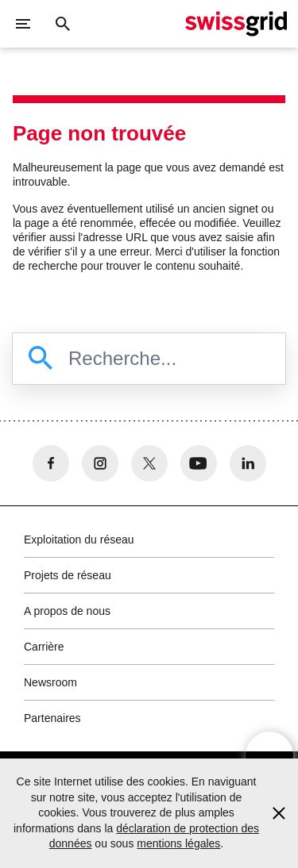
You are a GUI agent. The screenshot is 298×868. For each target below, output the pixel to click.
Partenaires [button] (52, 718)
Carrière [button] (44, 647)
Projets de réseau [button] (68, 575)
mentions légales (178, 843)
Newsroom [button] (50, 682)
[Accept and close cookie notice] (279, 813)
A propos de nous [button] (67, 611)
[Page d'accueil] (236, 24)
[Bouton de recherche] (63, 24)
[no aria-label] (51, 463)
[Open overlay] (269, 755)
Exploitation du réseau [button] (79, 540)
